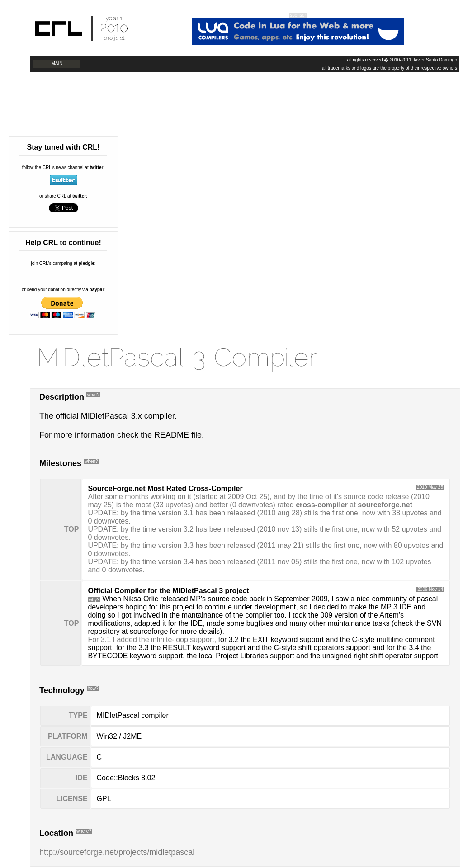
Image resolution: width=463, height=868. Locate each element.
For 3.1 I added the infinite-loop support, (152, 639)
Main (57, 64)
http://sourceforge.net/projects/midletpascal (117, 852)
